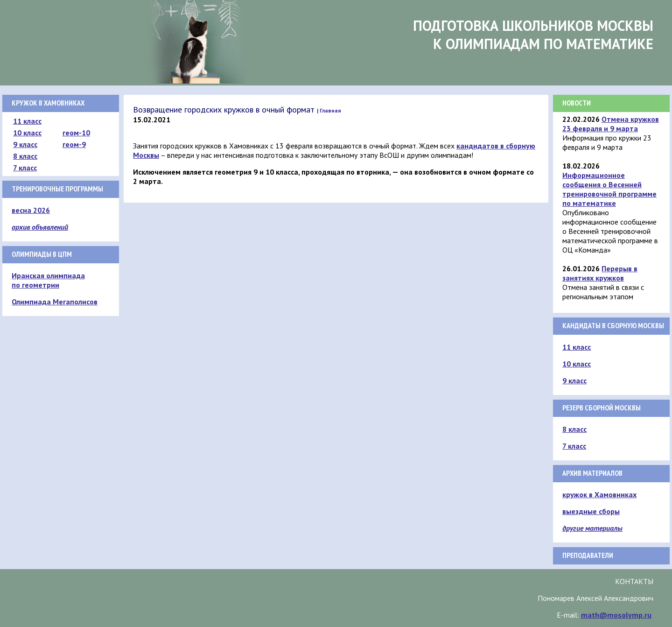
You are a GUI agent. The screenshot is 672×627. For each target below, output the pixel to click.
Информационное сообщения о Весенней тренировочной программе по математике (609, 189)
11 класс (27, 121)
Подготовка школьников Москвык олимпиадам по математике (533, 35)
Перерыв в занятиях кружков (600, 273)
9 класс (25, 144)
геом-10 (76, 133)
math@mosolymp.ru (616, 615)
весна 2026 (31, 210)
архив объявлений (40, 227)
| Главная (329, 110)
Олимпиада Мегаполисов (55, 302)
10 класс (27, 133)
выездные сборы (591, 511)
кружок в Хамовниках (599, 494)
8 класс (25, 156)
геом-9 (74, 144)
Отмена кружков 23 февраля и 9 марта (611, 124)
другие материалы (592, 528)
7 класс (25, 168)
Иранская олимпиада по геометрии (48, 280)
